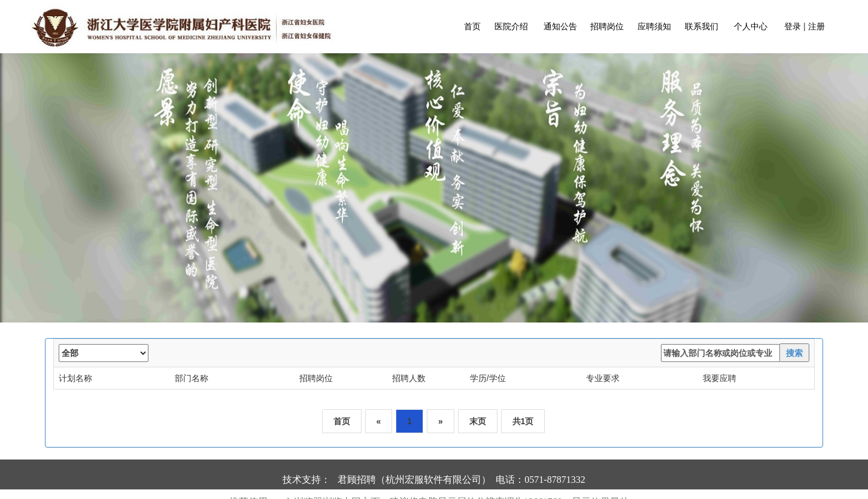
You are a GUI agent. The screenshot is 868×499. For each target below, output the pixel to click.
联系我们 (700, 26)
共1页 (523, 421)
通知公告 (560, 26)
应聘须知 (653, 26)
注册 (817, 26)
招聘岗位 (606, 26)
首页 (472, 26)
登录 (793, 26)
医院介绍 (510, 26)
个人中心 (751, 26)
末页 (478, 421)
